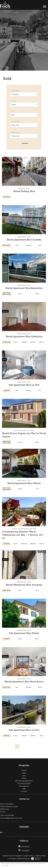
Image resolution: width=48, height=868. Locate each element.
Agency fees (41, 856)
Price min (16, 122)
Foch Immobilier (7, 804)
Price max (16, 133)
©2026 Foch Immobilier (12, 856)
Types (14, 101)
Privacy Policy (34, 864)
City (13, 111)
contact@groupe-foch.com (11, 818)
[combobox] (24, 94)
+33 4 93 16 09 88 (7, 815)
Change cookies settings (19, 859)
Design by (35, 859)
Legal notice (29, 856)
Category (16, 91)
